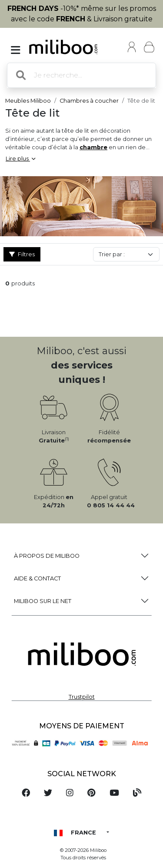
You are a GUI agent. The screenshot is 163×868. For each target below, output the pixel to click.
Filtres (22, 254)
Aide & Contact (37, 578)
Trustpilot (82, 697)
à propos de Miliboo (47, 556)
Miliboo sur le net (43, 601)
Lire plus (20, 159)
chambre (93, 147)
